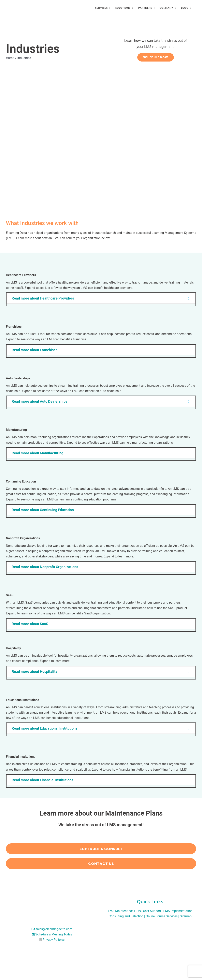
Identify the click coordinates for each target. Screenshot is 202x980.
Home (10, 58)
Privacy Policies (54, 940)
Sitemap (186, 916)
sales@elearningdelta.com (54, 929)
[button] (101, 298)
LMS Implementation (178, 911)
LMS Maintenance (121, 911)
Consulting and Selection (126, 916)
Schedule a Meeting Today (54, 934)
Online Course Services (162, 916)
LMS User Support (148, 911)
